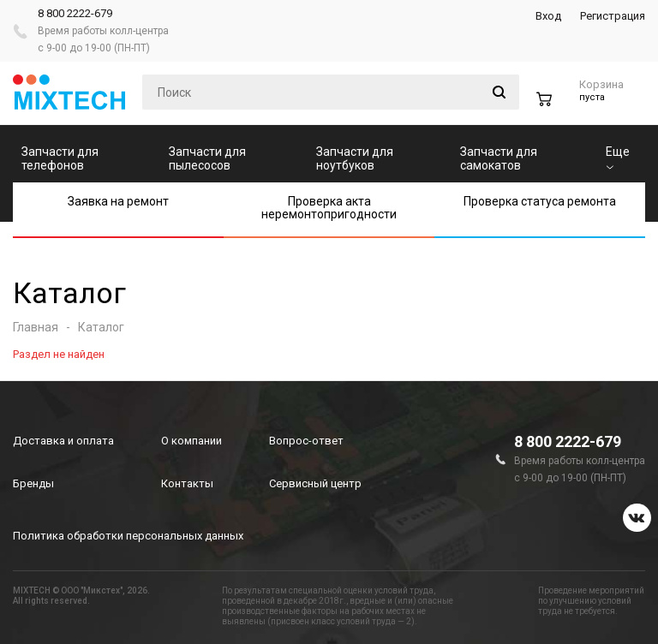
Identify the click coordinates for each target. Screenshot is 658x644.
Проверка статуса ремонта (540, 201)
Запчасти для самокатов (499, 158)
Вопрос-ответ (306, 441)
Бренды (33, 483)
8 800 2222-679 (75, 13)
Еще (618, 157)
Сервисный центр (315, 483)
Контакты (187, 483)
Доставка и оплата (63, 441)
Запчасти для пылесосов (207, 158)
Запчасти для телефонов (60, 158)
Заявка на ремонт (118, 201)
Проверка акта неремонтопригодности (329, 208)
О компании (191, 441)
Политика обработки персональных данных (128, 536)
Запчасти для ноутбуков (355, 158)
